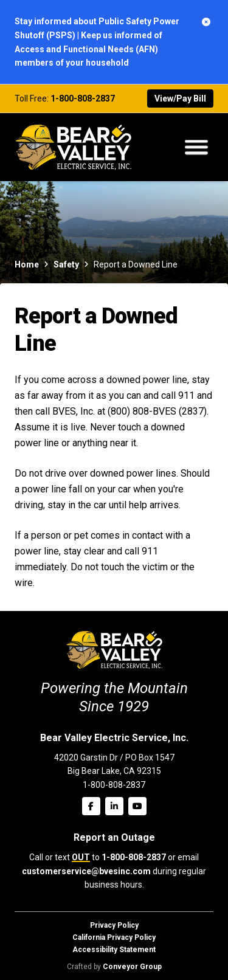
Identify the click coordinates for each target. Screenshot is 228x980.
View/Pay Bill (180, 98)
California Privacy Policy (114, 937)
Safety (66, 264)
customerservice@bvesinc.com (86, 871)
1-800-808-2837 (83, 98)
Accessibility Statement (114, 950)
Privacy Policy (114, 925)
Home (27, 264)
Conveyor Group (132, 967)
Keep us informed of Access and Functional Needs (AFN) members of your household (88, 49)
